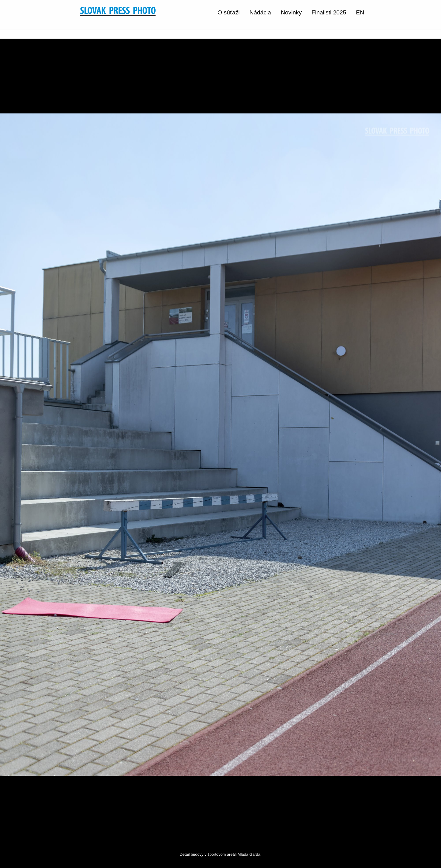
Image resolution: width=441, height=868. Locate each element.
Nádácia (260, 12)
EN (360, 12)
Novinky (291, 12)
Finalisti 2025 (329, 12)
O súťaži (228, 12)
